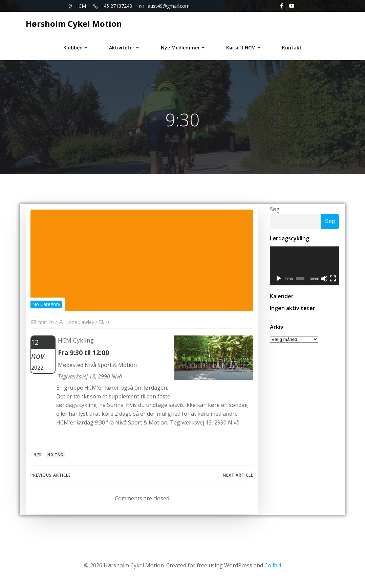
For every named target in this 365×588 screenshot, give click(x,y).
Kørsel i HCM (244, 46)
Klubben (76, 46)
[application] (304, 268)
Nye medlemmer (183, 46)
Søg (274, 211)
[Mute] (325, 281)
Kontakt (292, 46)
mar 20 (42, 324)
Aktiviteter (125, 46)
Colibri (273, 568)
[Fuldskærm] (333, 281)
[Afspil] (278, 281)
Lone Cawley (76, 324)
